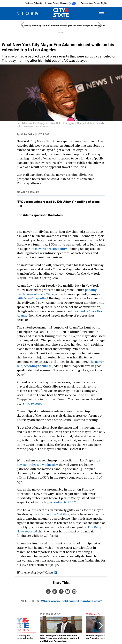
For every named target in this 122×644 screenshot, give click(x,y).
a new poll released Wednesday (58, 462)
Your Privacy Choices (62, 3)
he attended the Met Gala (51, 514)
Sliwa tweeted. (33, 403)
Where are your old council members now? (71, 601)
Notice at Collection (34, 3)
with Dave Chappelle (31, 298)
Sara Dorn (27, 134)
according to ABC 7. (63, 502)
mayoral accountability (51, 249)
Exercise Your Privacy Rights (94, 3)
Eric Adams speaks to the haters (40, 215)
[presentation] (21, 628)
